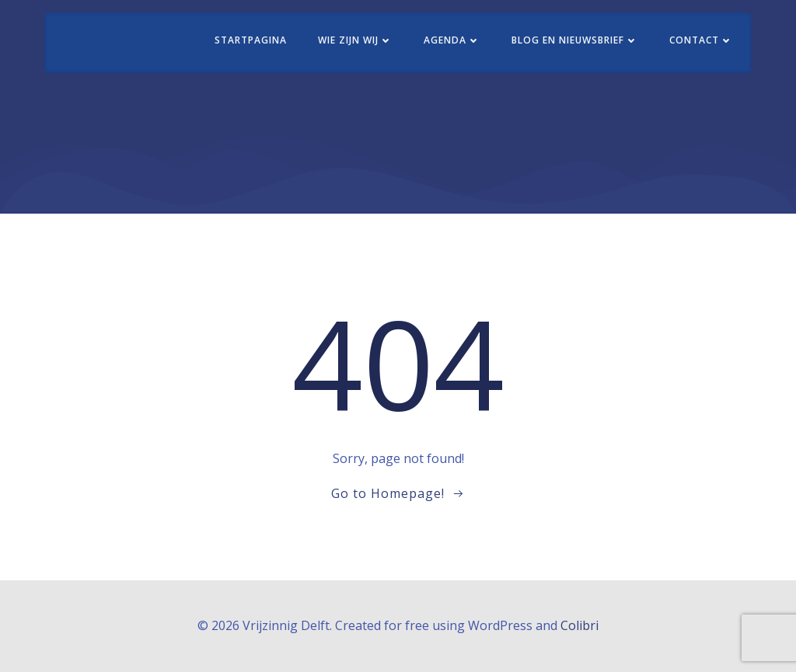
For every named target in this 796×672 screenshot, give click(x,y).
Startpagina (251, 40)
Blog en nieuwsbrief (575, 40)
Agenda (452, 40)
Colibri (580, 625)
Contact (701, 40)
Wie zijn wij (355, 40)
